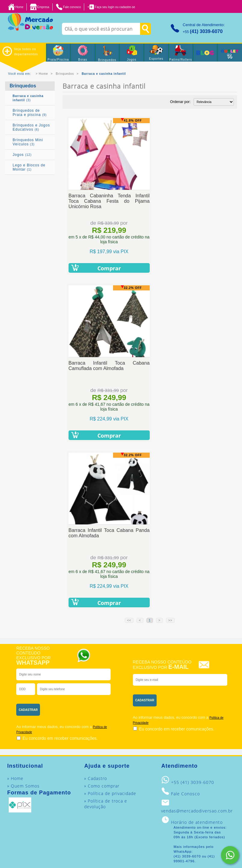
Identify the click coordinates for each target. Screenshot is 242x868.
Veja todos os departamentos (20, 51)
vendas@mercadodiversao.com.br (197, 643)
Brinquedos (65, 74)
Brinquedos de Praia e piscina (30, 113)
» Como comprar (102, 619)
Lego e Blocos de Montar (29, 167)
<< (129, 453)
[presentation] (99, 540)
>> (170, 453)
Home (43, 74)
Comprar (106, 268)
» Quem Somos (23, 619)
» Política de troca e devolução (106, 636)
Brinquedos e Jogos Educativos (31, 127)
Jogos (22, 155)
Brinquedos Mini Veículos (28, 142)
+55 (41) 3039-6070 (193, 615)
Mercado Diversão (168, 804)
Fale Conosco (185, 626)
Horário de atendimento (197, 655)
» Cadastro (96, 611)
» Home (15, 611)
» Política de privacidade (110, 626)
